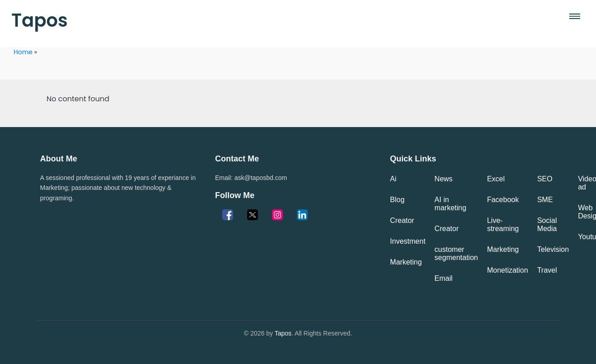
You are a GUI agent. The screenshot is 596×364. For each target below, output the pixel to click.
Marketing (406, 262)
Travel (547, 270)
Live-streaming (503, 225)
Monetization (508, 270)
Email (443, 278)
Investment (408, 241)
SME (545, 200)
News (443, 179)
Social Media (547, 225)
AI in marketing (450, 204)
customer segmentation (456, 253)
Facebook (503, 200)
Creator (402, 220)
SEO (545, 179)
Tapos (40, 20)
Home (23, 52)
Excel (496, 179)
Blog (397, 200)
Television (553, 249)
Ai (393, 179)
